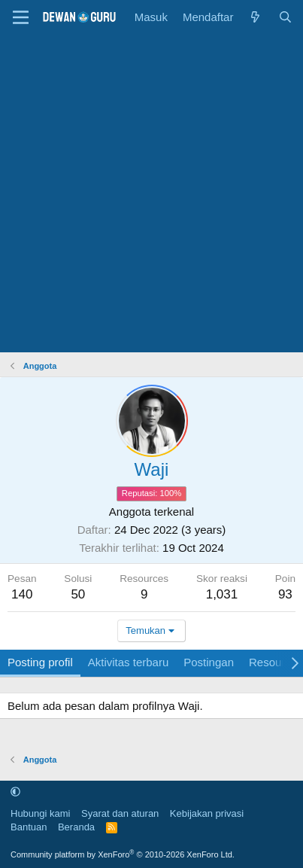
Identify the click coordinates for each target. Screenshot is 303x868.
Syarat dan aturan (120, 813)
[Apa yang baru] (255, 17)
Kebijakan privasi (207, 813)
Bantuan (29, 827)
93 (285, 594)
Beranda (76, 827)
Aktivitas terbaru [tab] (129, 662)
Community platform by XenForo (123, 854)
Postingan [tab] (209, 662)
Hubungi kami (41, 813)
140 (22, 594)
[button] (15, 792)
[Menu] (21, 17)
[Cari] (285, 17)
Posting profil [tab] (40, 662)
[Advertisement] (151, 193)
